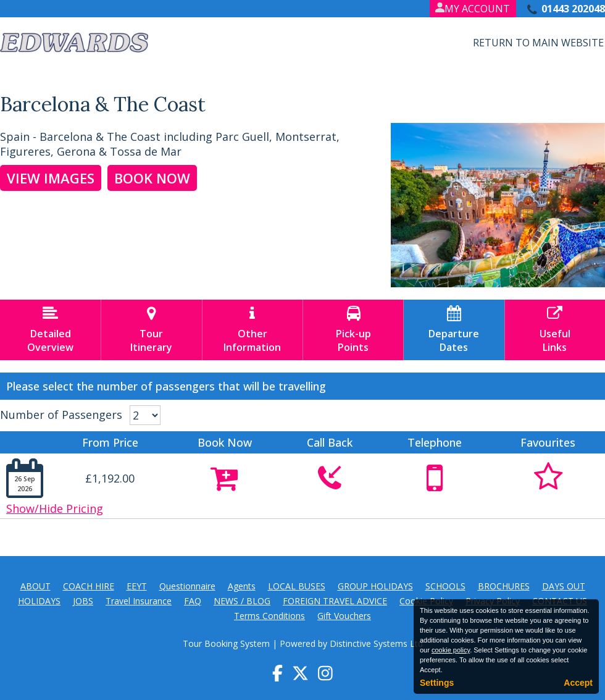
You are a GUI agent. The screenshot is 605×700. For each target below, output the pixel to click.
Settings (437, 683)
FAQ (193, 601)
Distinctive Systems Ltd (376, 643)
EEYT (137, 586)
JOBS (83, 601)
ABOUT (35, 586)
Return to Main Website (538, 43)
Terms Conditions (269, 616)
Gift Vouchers (344, 616)
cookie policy (451, 650)
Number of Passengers (61, 415)
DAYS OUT (564, 586)
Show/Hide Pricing (55, 508)
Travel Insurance (139, 601)
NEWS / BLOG (242, 601)
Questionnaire (187, 586)
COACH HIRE (89, 586)
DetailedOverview (50, 330)
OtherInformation (252, 330)
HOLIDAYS (39, 601)
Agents (242, 586)
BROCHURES (504, 586)
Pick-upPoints (353, 330)
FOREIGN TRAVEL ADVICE (335, 601)
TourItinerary (151, 330)
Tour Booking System (226, 643)
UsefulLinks (555, 330)
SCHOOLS (445, 586)
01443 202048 (573, 9)
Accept (578, 683)
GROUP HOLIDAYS (375, 586)
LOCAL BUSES (297, 586)
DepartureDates (454, 330)
